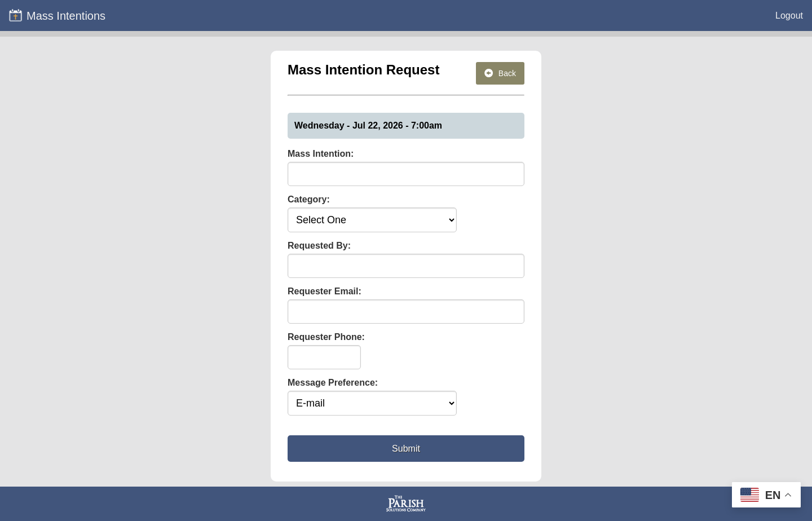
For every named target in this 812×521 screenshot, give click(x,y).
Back (500, 73)
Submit (406, 449)
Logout (789, 16)
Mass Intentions (57, 15)
